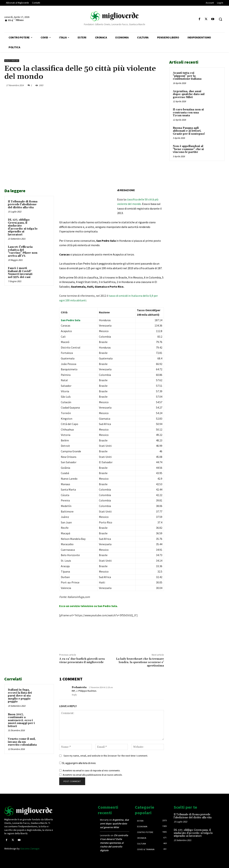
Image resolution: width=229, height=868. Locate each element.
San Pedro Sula (71, 320)
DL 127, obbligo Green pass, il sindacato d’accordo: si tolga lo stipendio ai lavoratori (23, 227)
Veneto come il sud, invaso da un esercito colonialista (22, 742)
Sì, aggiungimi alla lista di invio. (78, 763)
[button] (220, 19)
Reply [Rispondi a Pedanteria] (74, 695)
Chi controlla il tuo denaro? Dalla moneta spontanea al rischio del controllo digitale (114, 843)
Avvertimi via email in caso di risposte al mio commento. (92, 771)
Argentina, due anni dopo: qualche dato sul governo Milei (189, 94)
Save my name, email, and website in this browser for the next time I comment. (106, 756)
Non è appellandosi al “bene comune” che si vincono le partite (188, 149)
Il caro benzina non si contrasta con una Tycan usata (188, 113)
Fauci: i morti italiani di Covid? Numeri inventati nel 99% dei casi (20, 273)
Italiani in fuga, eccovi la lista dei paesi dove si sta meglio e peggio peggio (20, 696)
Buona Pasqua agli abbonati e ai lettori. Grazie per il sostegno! (189, 131)
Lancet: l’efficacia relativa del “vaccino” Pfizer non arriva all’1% (23, 251)
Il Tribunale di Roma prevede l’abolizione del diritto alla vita (23, 205)
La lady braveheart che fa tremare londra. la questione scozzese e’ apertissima (140, 662)
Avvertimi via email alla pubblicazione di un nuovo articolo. (93, 775)
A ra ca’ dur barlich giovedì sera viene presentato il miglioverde (82, 661)
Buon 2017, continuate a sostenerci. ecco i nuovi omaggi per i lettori (21, 720)
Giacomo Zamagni (30, 849)
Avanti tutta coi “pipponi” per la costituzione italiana (187, 76)
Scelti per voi (12, 61)
